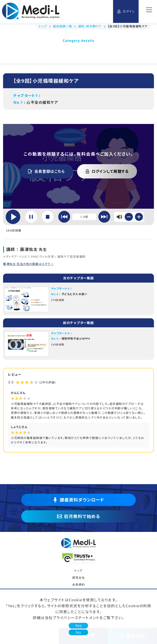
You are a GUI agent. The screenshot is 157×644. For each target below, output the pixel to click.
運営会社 (78, 578)
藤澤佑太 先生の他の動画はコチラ (27, 264)
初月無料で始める (78, 516)
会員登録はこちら (46, 171)
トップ (78, 571)
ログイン (126, 11)
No (78, 632)
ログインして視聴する (107, 171)
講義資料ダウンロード (78, 500)
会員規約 (78, 584)
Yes (79, 626)
